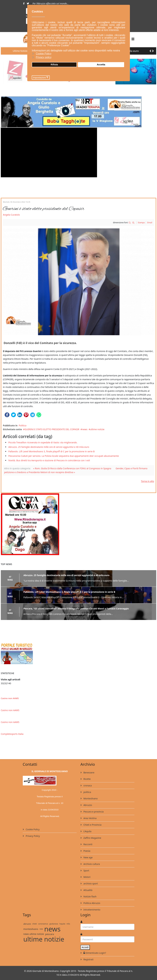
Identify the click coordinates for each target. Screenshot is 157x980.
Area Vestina (90, 818)
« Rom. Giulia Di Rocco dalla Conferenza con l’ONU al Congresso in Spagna (72, 468)
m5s (68, 924)
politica (87, 792)
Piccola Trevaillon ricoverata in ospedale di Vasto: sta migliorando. (43, 442)
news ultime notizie (34, 934)
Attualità (88, 890)
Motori (87, 877)
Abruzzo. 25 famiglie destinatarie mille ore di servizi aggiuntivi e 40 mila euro (49, 447)
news (85, 429)
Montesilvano (90, 798)
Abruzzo (87, 805)
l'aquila (62, 924)
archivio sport (90, 884)
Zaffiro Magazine (92, 838)
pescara (50, 934)
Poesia (87, 851)
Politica (23, 425)
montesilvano (31, 929)
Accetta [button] (101, 65)
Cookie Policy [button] (44, 54)
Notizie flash (90, 896)
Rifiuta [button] (54, 65)
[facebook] (24, 3)
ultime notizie (97, 429)
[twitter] (28, 3)
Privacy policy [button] (44, 57)
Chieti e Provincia (92, 825)
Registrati (88, 959)
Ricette (87, 779)
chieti (34, 924)
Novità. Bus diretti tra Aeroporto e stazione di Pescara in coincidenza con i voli (49, 460)
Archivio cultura (91, 864)
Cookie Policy (32, 829)
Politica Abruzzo (92, 903)
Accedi (85, 947)
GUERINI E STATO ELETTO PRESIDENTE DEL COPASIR (52, 429)
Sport (86, 871)
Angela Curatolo (11, 215)
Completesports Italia (12, 734)
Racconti (88, 844)
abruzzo (27, 924)
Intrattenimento (92, 910)
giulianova (54, 924)
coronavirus (43, 924)
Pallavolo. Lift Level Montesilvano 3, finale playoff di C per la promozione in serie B (51, 451)
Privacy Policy (33, 836)
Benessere (89, 773)
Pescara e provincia (93, 812)
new (41, 929)
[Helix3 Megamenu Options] (133, 39)
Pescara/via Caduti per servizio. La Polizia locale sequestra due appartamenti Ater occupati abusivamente (64, 456)
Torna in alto (148, 481)
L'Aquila (87, 831)
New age (88, 857)
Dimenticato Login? (94, 953)
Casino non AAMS (10, 698)
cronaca (87, 785)
